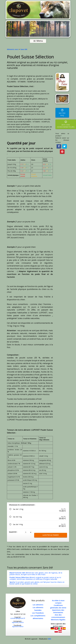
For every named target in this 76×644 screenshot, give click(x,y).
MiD (50, 639)
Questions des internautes (58, 611)
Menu (38, 41)
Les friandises (38, 613)
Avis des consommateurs (58, 616)
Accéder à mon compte (58, 602)
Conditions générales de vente (58, 606)
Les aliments (38, 605)
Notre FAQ (62, 113)
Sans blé (24, 49)
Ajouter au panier (51, 535)
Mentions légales (58, 620)
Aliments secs (13, 49)
